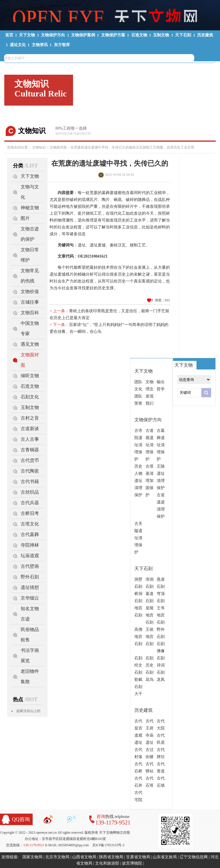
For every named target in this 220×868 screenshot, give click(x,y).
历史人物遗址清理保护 (138, 481)
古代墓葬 (30, 534)
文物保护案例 (83, 35)
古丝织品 (30, 492)
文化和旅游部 (107, 863)
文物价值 (30, 291)
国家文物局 (32, 857)
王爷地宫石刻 (161, 615)
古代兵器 (30, 503)
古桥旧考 (30, 513)
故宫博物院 (132, 863)
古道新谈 (30, 429)
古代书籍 (30, 482)
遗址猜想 (30, 587)
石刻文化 (30, 397)
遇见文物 (30, 344)
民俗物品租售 (30, 635)
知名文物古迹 (30, 614)
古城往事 (30, 302)
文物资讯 (40, 45)
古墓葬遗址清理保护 (161, 445)
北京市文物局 (57, 857)
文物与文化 (30, 192)
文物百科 (30, 313)
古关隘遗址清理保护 (138, 538)
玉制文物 (161, 35)
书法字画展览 (30, 656)
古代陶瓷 (30, 471)
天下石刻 (183, 35)
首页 (9, 35)
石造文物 (139, 35)
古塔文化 (30, 524)
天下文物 (27, 35)
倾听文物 (30, 376)
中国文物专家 (30, 328)
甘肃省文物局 (138, 857)
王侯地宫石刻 (150, 637)
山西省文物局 (84, 857)
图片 (25, 218)
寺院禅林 (30, 545)
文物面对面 (58, 147)
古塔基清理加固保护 (150, 481)
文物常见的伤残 (30, 276)
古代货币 (30, 460)
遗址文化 (18, 45)
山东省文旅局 (165, 857)
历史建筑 (205, 35)
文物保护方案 (113, 35)
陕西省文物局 (111, 857)
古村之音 (30, 418)
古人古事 (30, 439)
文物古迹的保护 (30, 234)
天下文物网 (110, 15)
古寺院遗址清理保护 (138, 445)
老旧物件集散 (30, 676)
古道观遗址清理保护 (150, 445)
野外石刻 (30, 577)
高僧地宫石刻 (138, 637)
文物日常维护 (30, 255)
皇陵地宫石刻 (150, 615)
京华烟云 (30, 598)
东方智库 (62, 45)
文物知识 (39, 147)
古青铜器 (30, 450)
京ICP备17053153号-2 (108, 845)
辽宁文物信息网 (194, 857)
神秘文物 (30, 208)
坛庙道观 (30, 556)
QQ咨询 (21, 819)
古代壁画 (30, 566)
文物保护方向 (53, 35)
